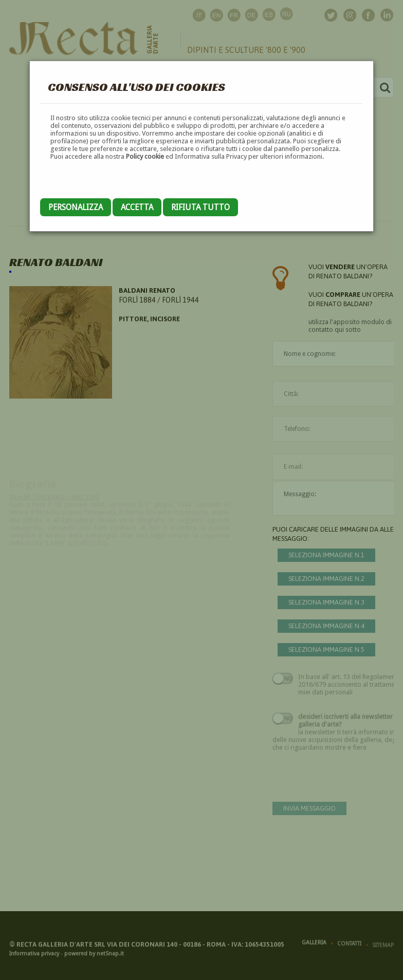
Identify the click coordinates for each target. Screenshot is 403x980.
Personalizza (76, 207)
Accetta (137, 207)
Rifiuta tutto (200, 207)
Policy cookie (145, 156)
